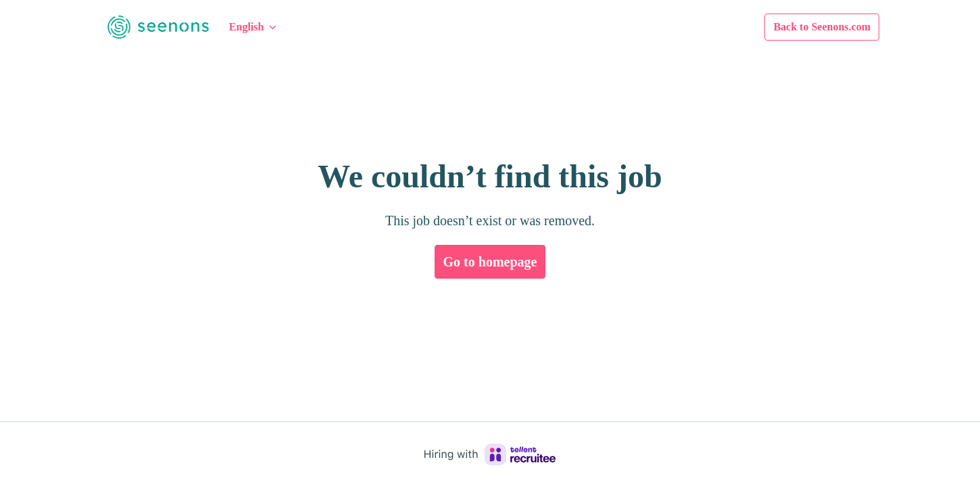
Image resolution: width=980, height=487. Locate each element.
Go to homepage (490, 262)
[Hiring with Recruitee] (490, 455)
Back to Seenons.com (809, 27)
